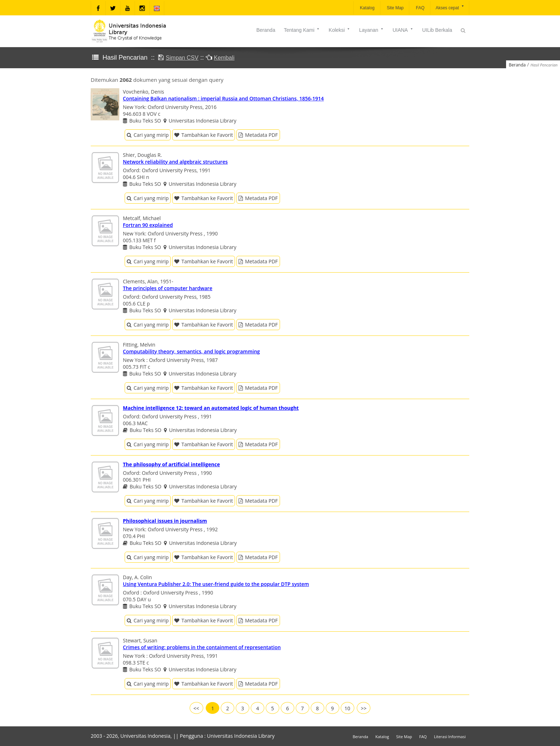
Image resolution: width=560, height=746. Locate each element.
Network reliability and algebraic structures (175, 162)
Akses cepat (450, 7)
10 (347, 708)
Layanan (371, 30)
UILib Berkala (437, 30)
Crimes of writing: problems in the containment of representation (202, 647)
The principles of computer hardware (167, 288)
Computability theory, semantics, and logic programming (191, 351)
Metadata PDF (258, 135)
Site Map (395, 8)
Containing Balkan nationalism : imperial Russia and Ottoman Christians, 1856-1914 (223, 98)
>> (364, 708)
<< (196, 708)
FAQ (419, 8)
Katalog (367, 8)
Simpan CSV (182, 58)
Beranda (266, 30)
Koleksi (339, 30)
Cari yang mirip (148, 135)
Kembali (224, 58)
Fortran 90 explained (148, 225)
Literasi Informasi (450, 737)
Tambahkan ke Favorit (204, 135)
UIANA (403, 30)
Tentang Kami (302, 30)
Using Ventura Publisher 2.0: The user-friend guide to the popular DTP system (216, 584)
